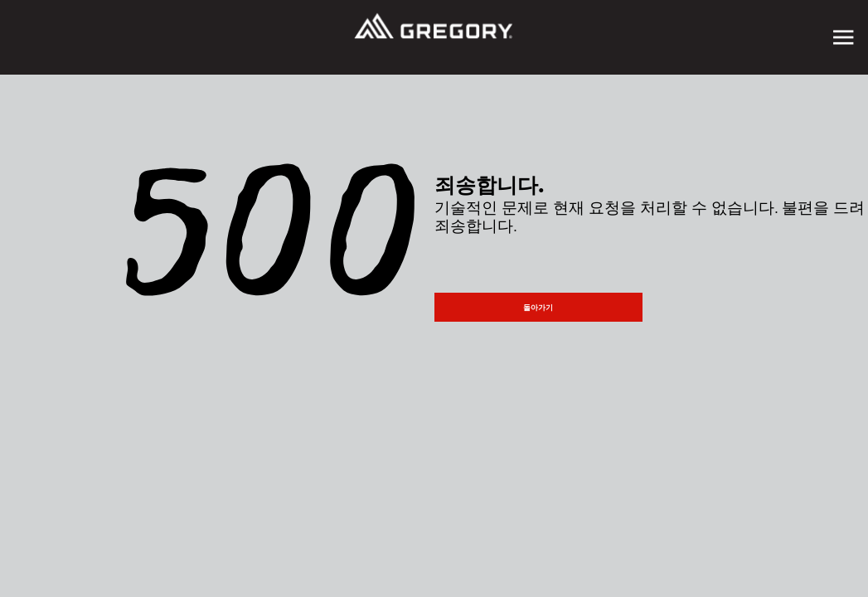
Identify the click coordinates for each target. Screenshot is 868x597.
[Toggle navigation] (843, 37)
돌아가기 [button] (538, 308)
